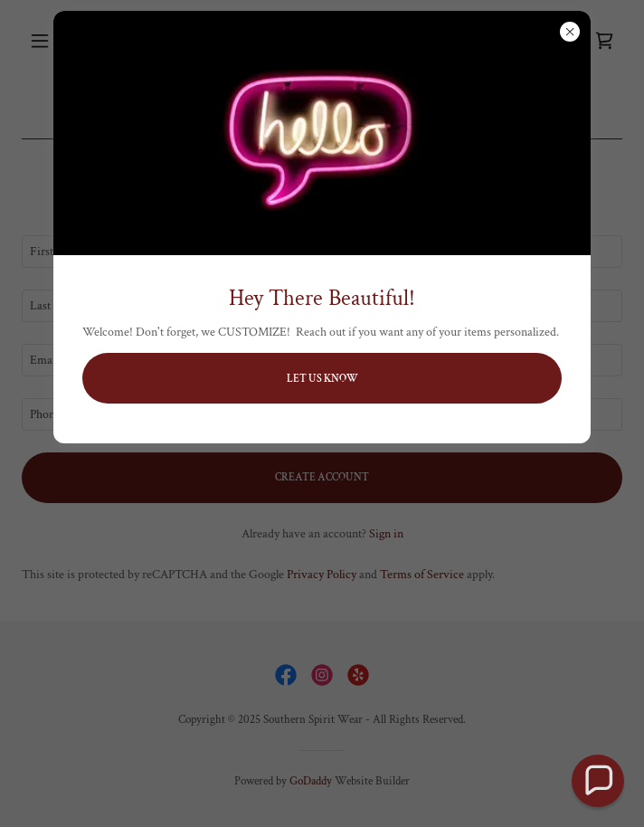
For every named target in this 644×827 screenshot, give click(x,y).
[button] (598, 781)
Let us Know (322, 379)
